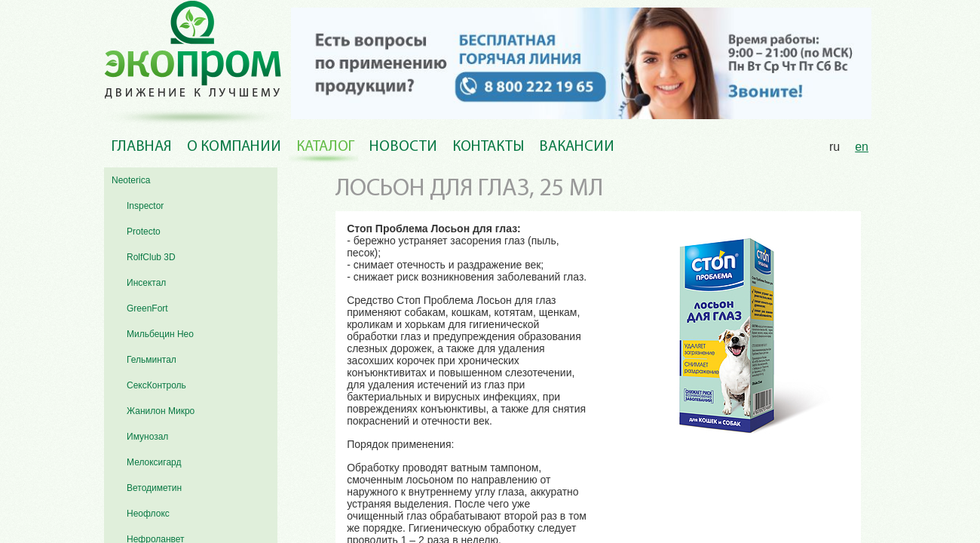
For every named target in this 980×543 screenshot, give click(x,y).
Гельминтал (152, 360)
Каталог (325, 147)
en (862, 147)
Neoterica (131, 180)
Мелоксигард (154, 462)
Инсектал (146, 283)
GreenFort (147, 308)
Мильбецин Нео (160, 334)
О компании (234, 147)
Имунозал (147, 437)
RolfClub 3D (151, 257)
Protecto (144, 232)
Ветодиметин (154, 488)
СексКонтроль (156, 385)
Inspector (145, 206)
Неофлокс (148, 514)
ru (835, 147)
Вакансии (577, 147)
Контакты (488, 147)
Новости (403, 147)
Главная (142, 147)
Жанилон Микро (161, 411)
